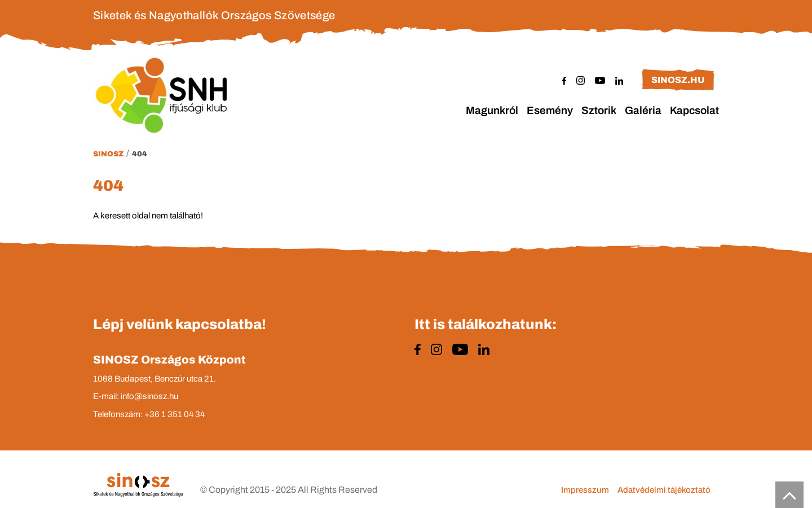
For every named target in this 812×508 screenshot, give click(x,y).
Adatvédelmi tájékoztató (664, 490)
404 (140, 154)
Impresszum (585, 490)
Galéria (643, 110)
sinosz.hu (678, 80)
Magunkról (492, 110)
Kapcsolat (694, 110)
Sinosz (108, 154)
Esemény (550, 110)
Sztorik (599, 110)
